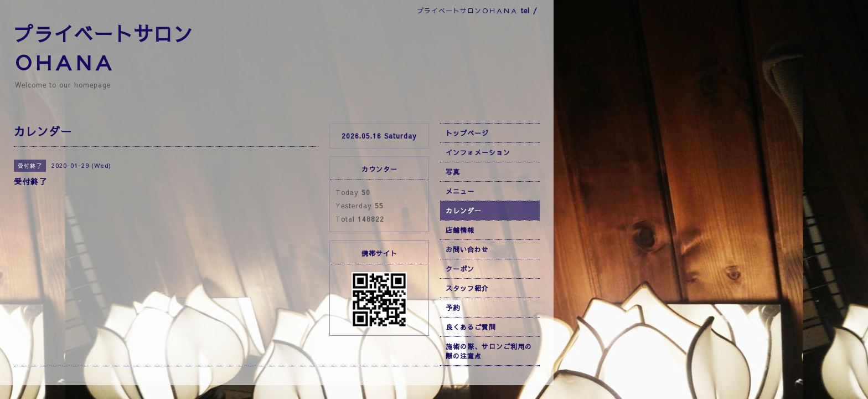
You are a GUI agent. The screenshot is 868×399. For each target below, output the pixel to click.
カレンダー (464, 211)
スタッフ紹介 (467, 288)
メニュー (460, 191)
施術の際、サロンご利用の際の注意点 (489, 351)
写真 (453, 172)
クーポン (460, 269)
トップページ (467, 133)
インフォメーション (478, 152)
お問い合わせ (467, 249)
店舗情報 (460, 230)
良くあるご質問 (471, 327)
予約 (453, 308)
